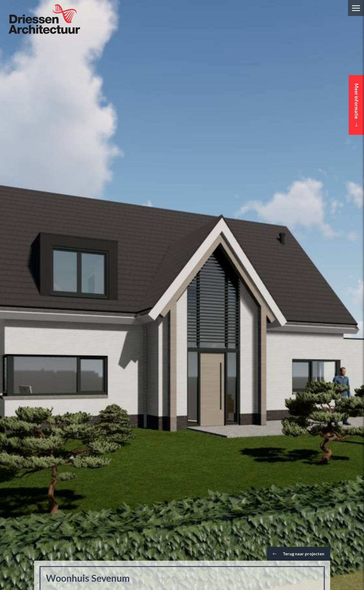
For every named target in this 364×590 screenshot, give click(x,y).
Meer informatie (357, 105)
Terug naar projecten (299, 554)
